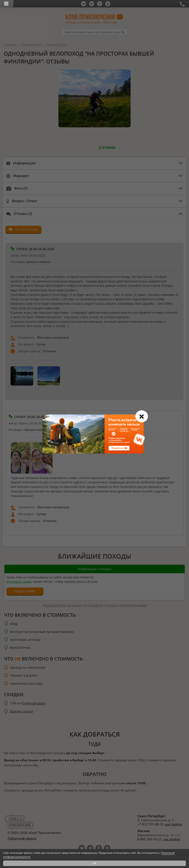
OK (94, 863)
